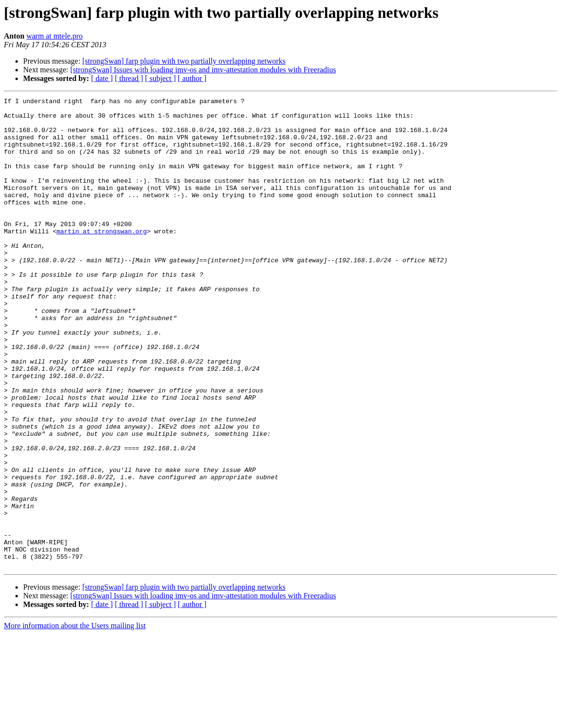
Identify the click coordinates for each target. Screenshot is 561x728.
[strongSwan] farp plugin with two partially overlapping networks (184, 61)
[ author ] (192, 78)
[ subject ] (160, 78)
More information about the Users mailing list (75, 720)
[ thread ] (129, 78)
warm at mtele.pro (55, 36)
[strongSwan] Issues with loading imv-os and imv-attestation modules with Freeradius (203, 70)
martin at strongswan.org (101, 258)
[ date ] (102, 78)
